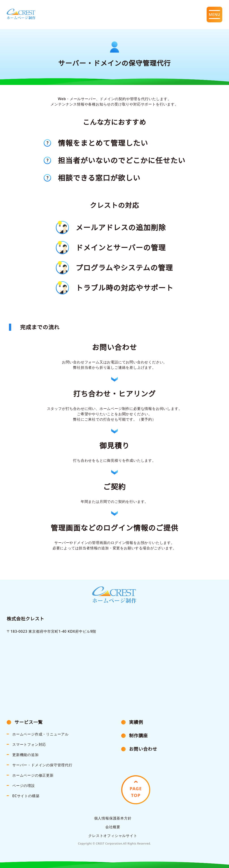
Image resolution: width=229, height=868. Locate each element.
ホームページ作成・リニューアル (40, 734)
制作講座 (138, 736)
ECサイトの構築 (26, 796)
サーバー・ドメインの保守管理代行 (42, 765)
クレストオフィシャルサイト (113, 836)
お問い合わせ (143, 749)
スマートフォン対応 (29, 744)
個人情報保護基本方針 (113, 818)
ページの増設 (24, 786)
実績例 (136, 722)
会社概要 (113, 827)
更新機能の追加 (25, 755)
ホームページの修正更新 (33, 775)
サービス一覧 (29, 722)
